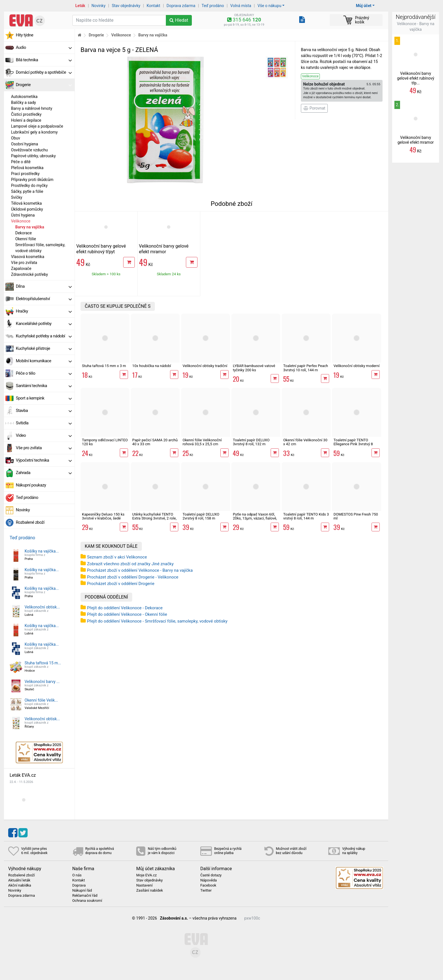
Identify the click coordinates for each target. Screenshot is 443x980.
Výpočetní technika (44, 460)
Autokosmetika (24, 97)
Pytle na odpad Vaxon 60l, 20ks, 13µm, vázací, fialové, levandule (255, 518)
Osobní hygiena (25, 144)
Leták (80, 6)
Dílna (44, 286)
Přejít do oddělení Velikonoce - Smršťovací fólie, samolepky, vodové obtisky (157, 621)
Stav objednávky (126, 6)
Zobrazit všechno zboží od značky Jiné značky (130, 564)
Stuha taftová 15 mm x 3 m (104, 366)
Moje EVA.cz (146, 875)
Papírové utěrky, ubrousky (33, 156)
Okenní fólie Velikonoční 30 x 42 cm (305, 442)
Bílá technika (44, 60)
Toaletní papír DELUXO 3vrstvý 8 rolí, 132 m (251, 442)
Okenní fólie (26, 239)
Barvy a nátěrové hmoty (32, 108)
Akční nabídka (20, 885)
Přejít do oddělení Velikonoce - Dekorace (125, 608)
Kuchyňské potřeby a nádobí (44, 336)
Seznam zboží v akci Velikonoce (117, 557)
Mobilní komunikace (44, 361)
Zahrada (44, 473)
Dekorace (24, 233)
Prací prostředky (25, 174)
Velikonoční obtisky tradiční (205, 366)
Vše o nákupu (269, 6)
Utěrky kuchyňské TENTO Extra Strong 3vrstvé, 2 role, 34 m (154, 518)
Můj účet (364, 6)
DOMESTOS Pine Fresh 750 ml (356, 516)
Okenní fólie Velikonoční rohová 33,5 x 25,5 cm (202, 442)
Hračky (44, 311)
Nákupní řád (82, 890)
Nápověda (209, 880)
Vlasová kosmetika (28, 257)
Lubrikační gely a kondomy (34, 132)
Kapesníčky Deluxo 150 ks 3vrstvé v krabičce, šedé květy (103, 518)
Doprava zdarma (181, 6)
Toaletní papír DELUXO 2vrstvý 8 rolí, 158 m (201, 516)
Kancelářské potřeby (44, 324)
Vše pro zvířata (24, 263)
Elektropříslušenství (44, 299)
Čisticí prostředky (26, 114)
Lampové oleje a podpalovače (37, 126)
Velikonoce (21, 221)
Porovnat (314, 108)
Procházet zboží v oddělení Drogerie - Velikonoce (133, 577)
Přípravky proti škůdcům (32, 180)
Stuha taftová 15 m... (43, 663)
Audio (44, 47)
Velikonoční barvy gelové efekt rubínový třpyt (101, 249)
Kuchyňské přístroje (44, 348)
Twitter (206, 890)
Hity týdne (25, 35)
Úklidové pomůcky (27, 209)
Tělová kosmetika (26, 203)
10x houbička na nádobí (152, 366)
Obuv (16, 138)
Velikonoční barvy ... (42, 682)
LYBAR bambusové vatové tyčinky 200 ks (254, 368)
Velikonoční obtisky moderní (356, 366)
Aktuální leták (19, 880)
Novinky (99, 6)
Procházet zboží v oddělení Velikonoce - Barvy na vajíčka (140, 570)
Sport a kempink (44, 398)
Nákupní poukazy (31, 485)
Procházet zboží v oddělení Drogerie (121, 584)
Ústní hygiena (23, 215)
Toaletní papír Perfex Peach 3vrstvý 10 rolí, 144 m (306, 368)
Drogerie (44, 85)
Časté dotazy (211, 875)
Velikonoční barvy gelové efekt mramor (164, 249)
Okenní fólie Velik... (41, 700)
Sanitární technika (44, 386)
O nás (77, 875)
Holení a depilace (26, 120)
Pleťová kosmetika (27, 168)
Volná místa (241, 6)
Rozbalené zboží (30, 522)
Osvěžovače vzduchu (29, 150)
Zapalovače (21, 269)
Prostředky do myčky (29, 185)
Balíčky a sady (23, 102)
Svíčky (17, 197)
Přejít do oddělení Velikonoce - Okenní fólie (127, 614)
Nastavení (144, 885)
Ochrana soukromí (87, 901)
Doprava (79, 885)
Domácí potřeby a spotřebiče (44, 72)
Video (44, 435)
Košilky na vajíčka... (42, 551)
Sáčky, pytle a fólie (27, 191)
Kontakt (153, 6)
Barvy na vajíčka (30, 227)
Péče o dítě (21, 162)
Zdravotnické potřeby (30, 274)
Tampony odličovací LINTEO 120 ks (105, 442)
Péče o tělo (44, 373)
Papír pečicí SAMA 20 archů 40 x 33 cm (155, 442)
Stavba (44, 411)
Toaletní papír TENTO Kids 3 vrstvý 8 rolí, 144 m (306, 516)
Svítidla (44, 423)
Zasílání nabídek (149, 890)
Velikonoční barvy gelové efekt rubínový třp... (416, 78)
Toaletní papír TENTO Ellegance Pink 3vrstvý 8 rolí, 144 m (353, 444)
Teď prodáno (213, 6)
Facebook (208, 885)
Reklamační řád (85, 896)
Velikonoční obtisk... (42, 607)
